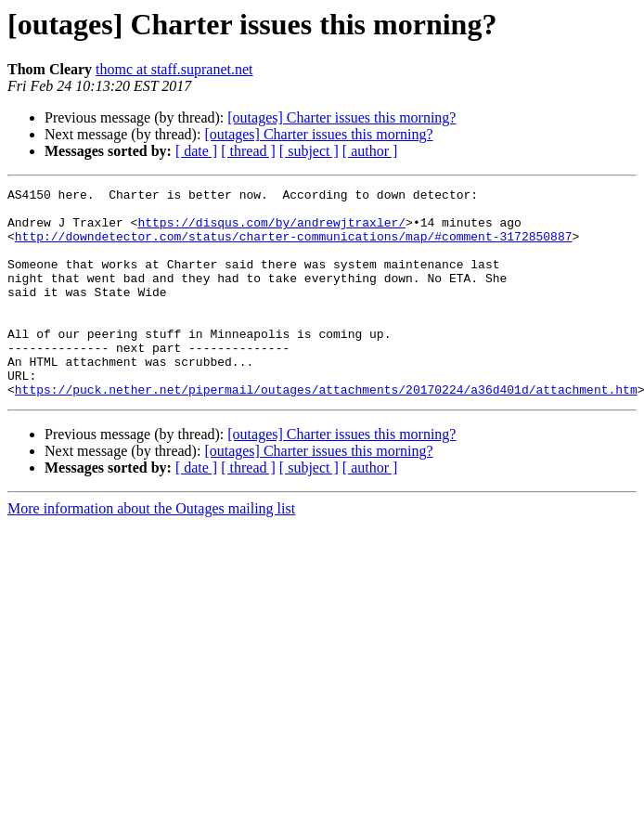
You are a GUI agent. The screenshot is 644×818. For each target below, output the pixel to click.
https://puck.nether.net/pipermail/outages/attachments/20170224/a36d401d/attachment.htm (326, 431)
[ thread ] (248, 151)
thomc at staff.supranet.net (174, 69)
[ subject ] (309, 151)
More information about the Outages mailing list (151, 550)
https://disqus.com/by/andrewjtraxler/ (271, 230)
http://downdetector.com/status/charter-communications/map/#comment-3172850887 (294, 247)
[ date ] (196, 151)
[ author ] (370, 151)
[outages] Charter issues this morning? (341, 117)
